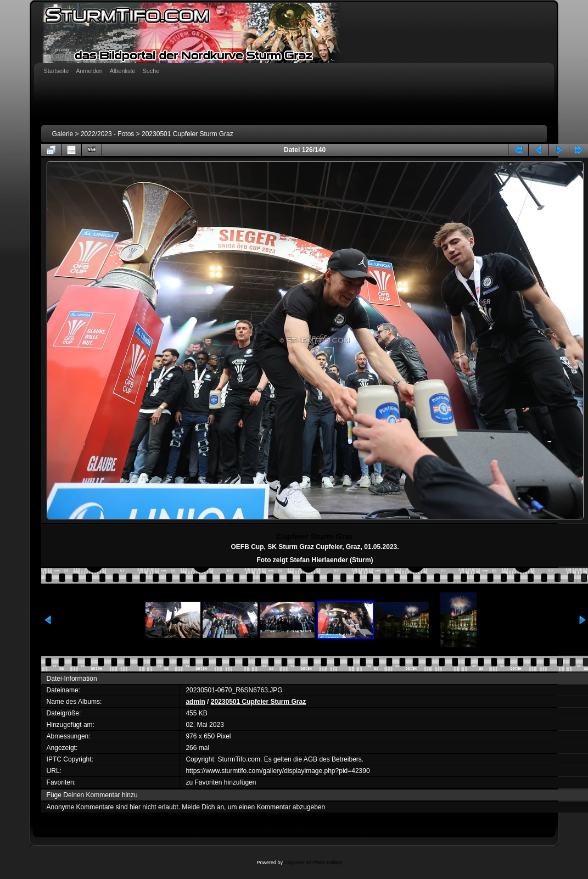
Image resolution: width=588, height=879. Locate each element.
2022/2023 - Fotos (107, 134)
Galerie (63, 134)
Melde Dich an (203, 807)
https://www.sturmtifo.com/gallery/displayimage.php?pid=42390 (278, 771)
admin (195, 702)
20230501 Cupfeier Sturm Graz (187, 134)
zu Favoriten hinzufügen (221, 782)
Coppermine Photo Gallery (313, 863)
